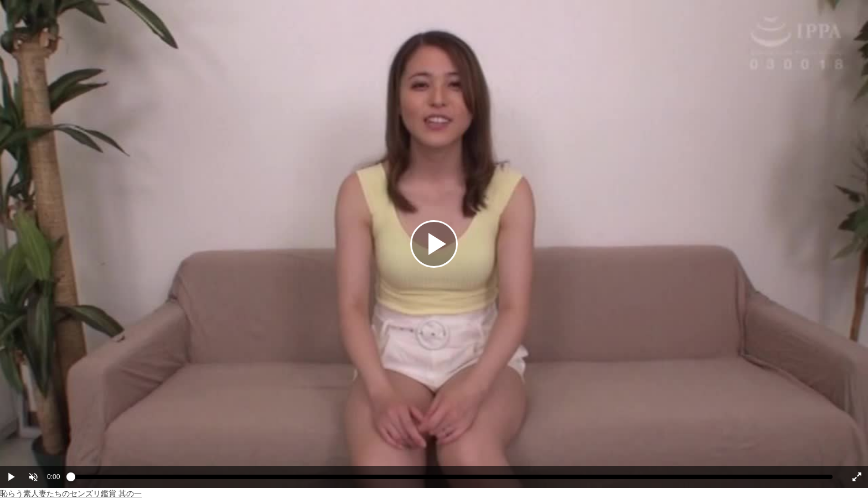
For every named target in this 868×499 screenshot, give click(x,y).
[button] (33, 477)
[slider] (452, 480)
